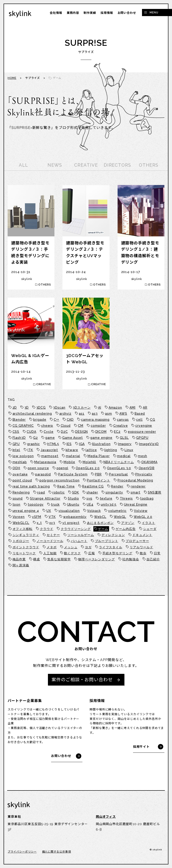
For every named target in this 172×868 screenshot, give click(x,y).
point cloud (22, 480)
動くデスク (72, 553)
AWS (123, 414)
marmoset (50, 456)
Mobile (69, 462)
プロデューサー (137, 541)
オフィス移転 (23, 529)
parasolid (43, 474)
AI (100, 408)
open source (38, 468)
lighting (111, 450)
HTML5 (53, 444)
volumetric (117, 511)
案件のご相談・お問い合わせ (82, 680)
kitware (72, 450)
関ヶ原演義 (21, 565)
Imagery (125, 444)
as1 (82, 414)
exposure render (142, 432)
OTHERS (148, 165)
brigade (40, 420)
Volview (141, 511)
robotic (59, 492)
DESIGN (82, 432)
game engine (101, 438)
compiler (98, 426)
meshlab (20, 462)
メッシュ (71, 547)
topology (36, 504)
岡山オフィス (106, 817)
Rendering (21, 492)
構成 (37, 559)
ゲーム (103, 529)
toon (17, 504)
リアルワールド (141, 547)
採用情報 (107, 13)
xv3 (52, 523)
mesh (143, 456)
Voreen (19, 517)
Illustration (101, 444)
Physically (144, 474)
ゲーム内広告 (126, 529)
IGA (82, 444)
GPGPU (142, 438)
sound (18, 498)
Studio (73, 498)
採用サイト (141, 747)
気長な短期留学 (59, 559)
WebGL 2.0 (143, 517)
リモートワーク (24, 553)
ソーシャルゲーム (81, 535)
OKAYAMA (149, 462)
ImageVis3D (149, 444)
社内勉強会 (131, 559)
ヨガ (88, 547)
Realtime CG (93, 486)
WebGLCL (21, 523)
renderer (138, 486)
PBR (98, 474)
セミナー (53, 535)
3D (27, 408)
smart (135, 492)
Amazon (115, 408)
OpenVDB (147, 468)
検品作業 (19, 559)
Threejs (126, 498)
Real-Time (66, 486)
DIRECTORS (117, 165)
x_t (39, 523)
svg (89, 498)
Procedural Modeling (135, 480)
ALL (23, 165)
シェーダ (150, 529)
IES (69, 444)
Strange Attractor (45, 498)
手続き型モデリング (117, 553)
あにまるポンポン (100, 523)
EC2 (117, 432)
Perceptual (118, 474)
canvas (123, 420)
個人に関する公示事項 (57, 852)
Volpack (94, 511)
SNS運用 (155, 492)
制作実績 (90, 13)
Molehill (89, 462)
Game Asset (73, 438)
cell (139, 420)
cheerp (47, 426)
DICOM (101, 432)
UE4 (90, 504)
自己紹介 (153, 559)
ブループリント (107, 541)
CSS (16, 432)
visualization (69, 511)
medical (124, 456)
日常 (157, 553)
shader (92, 492)
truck (55, 504)
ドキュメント (142, 535)
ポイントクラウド (26, 547)
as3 (95, 414)
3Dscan (59, 408)
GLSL (124, 438)
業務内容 (73, 13)
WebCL (100, 517)
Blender (19, 420)
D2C (64, 432)
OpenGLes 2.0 (88, 468)
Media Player (99, 456)
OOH (16, 468)
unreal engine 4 (26, 511)
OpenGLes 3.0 (119, 468)
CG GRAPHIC (23, 426)
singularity (114, 492)
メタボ (52, 547)
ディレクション (113, 535)
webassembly (75, 517)
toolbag (147, 498)
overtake (20, 474)
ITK (30, 450)
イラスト (148, 523)
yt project (71, 523)
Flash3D (19, 438)
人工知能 (50, 553)
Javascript (49, 450)
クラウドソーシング (76, 529)
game (50, 438)
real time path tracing (31, 486)
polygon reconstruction (59, 480)
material (73, 456)
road (41, 492)
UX (49, 511)
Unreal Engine (136, 504)
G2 (35, 438)
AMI (132, 408)
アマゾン (128, 523)
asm (109, 414)
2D (15, 408)
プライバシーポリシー (22, 852)
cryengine (144, 426)
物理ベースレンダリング (97, 559)
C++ (57, 420)
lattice (91, 450)
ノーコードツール (50, 541)
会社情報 (56, 13)
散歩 (143, 553)
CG (153, 420)
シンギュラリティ (26, 535)
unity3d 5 (109, 504)
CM (81, 426)
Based (140, 414)
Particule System (73, 474)
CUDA (31, 432)
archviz (65, 414)
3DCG (41, 408)
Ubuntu (73, 504)
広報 (92, 553)
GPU (16, 444)
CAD (70, 420)
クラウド (47, 529)
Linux (129, 450)
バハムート (79, 541)
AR (145, 408)
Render (117, 486)
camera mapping (95, 420)
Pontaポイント (99, 480)
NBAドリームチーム (119, 462)
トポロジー (21, 541)
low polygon (23, 456)
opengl (62, 468)
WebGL (120, 517)
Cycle (49, 432)
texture (106, 498)
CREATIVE (86, 165)
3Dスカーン (82, 408)
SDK (76, 492)
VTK (52, 517)
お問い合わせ (127, 13)
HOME (12, 78)
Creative (121, 426)
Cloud (66, 426)
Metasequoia (45, 462)
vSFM (37, 517)
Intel (16, 450)
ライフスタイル (111, 547)
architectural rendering (32, 414)
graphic (33, 444)
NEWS (55, 165)
